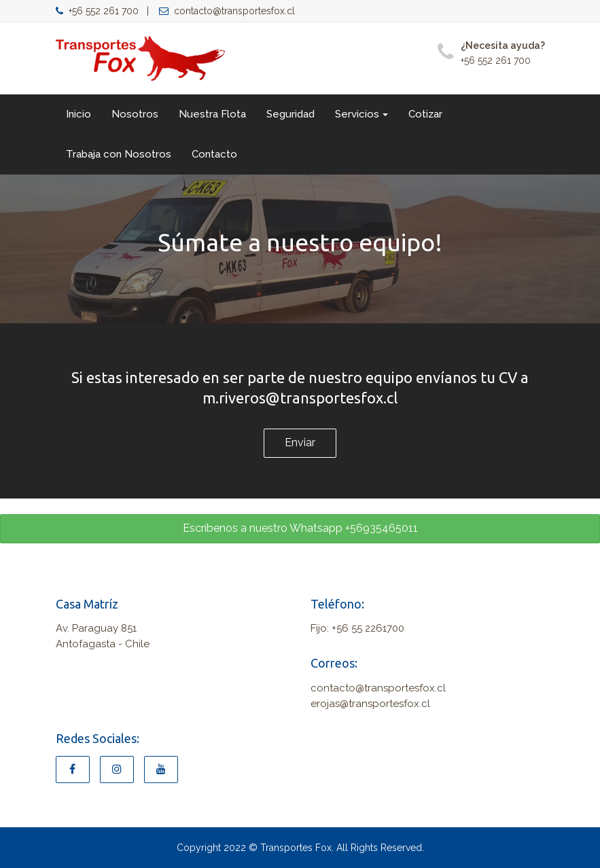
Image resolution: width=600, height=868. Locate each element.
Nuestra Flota (212, 114)
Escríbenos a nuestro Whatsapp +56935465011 (300, 528)
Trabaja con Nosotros (119, 154)
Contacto (214, 154)
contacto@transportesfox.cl (227, 11)
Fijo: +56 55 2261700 (357, 628)
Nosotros (135, 114)
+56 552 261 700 (97, 11)
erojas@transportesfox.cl (370, 704)
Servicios (361, 114)
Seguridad (290, 114)
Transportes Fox (296, 848)
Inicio (78, 114)
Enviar (300, 442)
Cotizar (425, 114)
